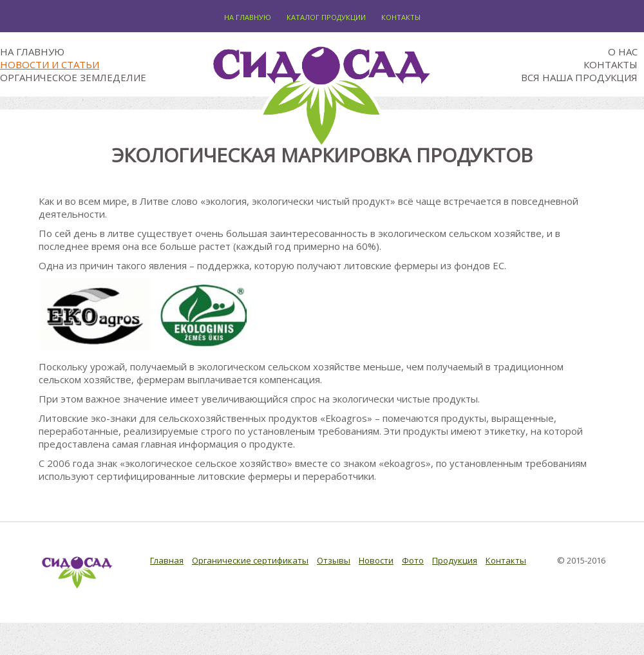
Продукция (455, 560)
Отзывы (334, 560)
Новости (376, 560)
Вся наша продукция (579, 77)
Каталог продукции (326, 17)
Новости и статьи (50, 64)
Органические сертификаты (250, 560)
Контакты (401, 17)
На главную (248, 17)
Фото (413, 560)
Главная (167, 560)
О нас (623, 52)
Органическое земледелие (73, 77)
